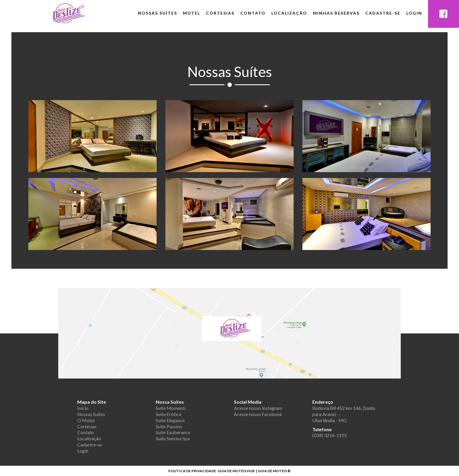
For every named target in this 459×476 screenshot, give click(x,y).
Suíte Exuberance (173, 432)
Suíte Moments (171, 408)
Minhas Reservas (336, 13)
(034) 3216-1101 (330, 435)
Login (414, 13)
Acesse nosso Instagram (258, 408)
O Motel (86, 420)
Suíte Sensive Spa (173, 438)
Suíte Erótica (168, 414)
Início (83, 408)
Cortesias (220, 13)
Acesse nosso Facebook (258, 414)
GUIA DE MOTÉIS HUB (236, 471)
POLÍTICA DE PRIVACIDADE (192, 471)
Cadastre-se (383, 13)
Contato (253, 13)
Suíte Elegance (170, 420)
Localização (289, 13)
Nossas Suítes (157, 13)
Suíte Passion (169, 426)
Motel (192, 13)
